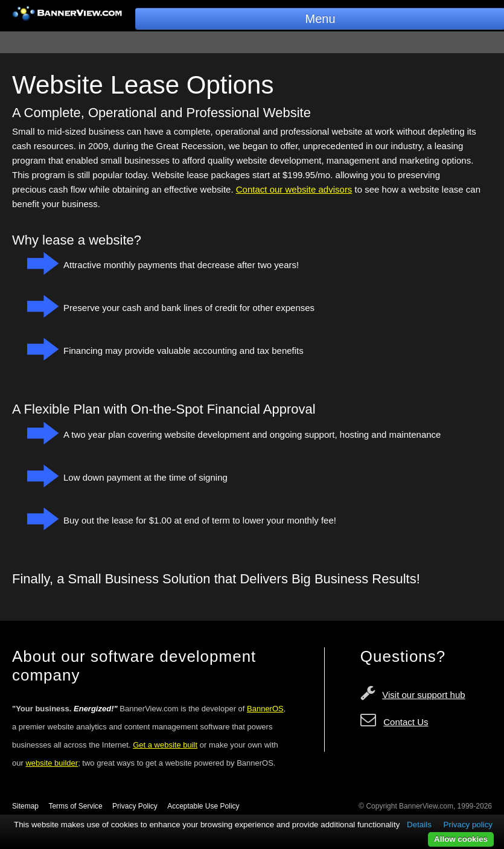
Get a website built (165, 745)
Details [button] (419, 825)
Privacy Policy (135, 806)
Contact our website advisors (294, 189)
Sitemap (25, 806)
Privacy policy (468, 825)
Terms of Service (75, 806)
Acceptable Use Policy (203, 806)
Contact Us (406, 722)
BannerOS (265, 709)
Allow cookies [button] (461, 839)
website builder (52, 763)
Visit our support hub (423, 695)
